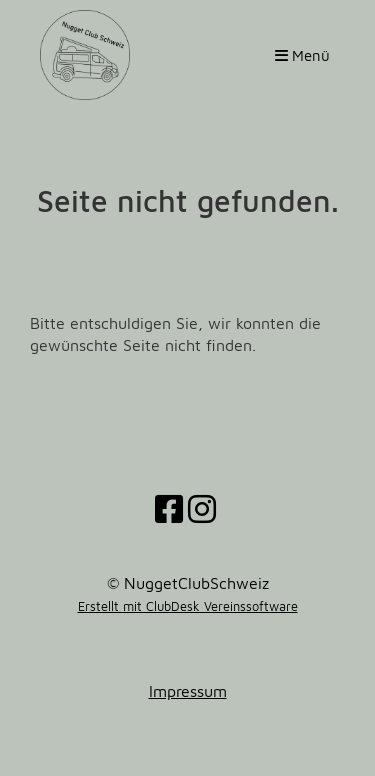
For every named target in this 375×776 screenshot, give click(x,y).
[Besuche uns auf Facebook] (169, 509)
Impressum (188, 691)
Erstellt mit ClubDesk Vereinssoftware (188, 606)
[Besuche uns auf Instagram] (202, 509)
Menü (302, 55)
